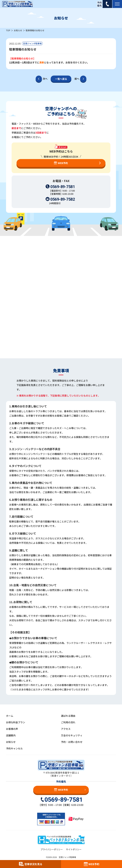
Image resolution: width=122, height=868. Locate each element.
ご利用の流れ (68, 722)
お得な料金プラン (16, 722)
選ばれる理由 (68, 716)
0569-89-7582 (63, 199)
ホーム (10, 716)
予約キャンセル (14, 748)
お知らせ (18, 30)
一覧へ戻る (61, 79)
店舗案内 (11, 735)
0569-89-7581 (63, 187)
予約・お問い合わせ (72, 742)
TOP (8, 30)
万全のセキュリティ (72, 735)
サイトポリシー (74, 849)
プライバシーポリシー (52, 849)
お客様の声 (12, 729)
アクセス (66, 729)
